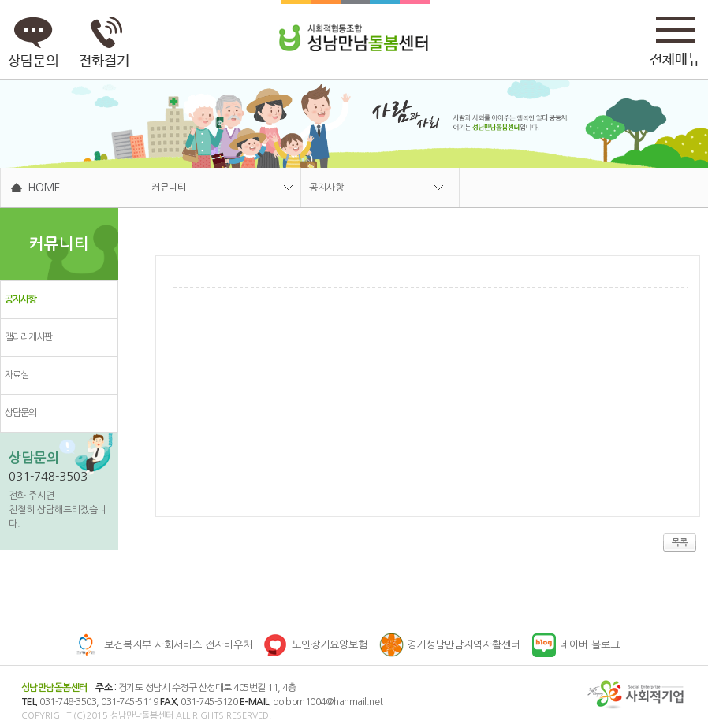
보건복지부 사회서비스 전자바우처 (178, 645)
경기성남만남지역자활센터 (464, 645)
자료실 (17, 375)
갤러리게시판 (28, 337)
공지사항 (326, 188)
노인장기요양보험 (330, 645)
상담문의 (20, 413)
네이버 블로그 (590, 645)
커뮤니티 (169, 188)
